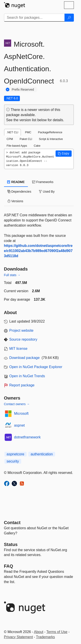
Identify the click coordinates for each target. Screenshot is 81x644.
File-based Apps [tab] (17, 146)
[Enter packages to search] (34, 18)
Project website (22, 330)
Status (11, 544)
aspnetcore (16, 454)
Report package (22, 385)
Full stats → (12, 275)
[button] (64, 154)
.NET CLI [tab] (12, 132)
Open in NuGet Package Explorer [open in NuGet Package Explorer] (36, 367)
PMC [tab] (28, 132)
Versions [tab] (15, 201)
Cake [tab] (37, 146)
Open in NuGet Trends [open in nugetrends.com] (27, 376)
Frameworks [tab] (43, 182)
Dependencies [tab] (19, 192)
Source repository (23, 339)
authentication (42, 454)
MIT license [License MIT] (19, 349)
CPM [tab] (10, 139)
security (13, 461)
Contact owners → (17, 404)
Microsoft (21, 414)
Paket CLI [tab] (26, 139)
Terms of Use (57, 632)
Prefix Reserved (23, 90)
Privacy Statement (19, 637)
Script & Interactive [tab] (51, 139)
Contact (12, 523)
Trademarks (45, 637)
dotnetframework (27, 437)
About (39, 632)
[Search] (69, 18)
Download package (25, 358)
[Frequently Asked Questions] (9, 566)
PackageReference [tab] (50, 132)
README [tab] (16, 182)
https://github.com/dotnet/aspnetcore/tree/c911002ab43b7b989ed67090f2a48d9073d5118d (38, 251)
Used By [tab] (47, 192)
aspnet (19, 425)
